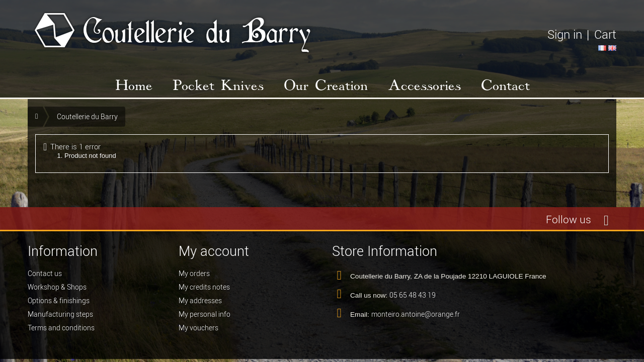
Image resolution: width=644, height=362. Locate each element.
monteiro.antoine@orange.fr (416, 314)
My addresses (200, 301)
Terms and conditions (61, 328)
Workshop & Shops (57, 287)
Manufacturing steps (60, 314)
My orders (194, 274)
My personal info (205, 314)
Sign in (565, 34)
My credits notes (204, 287)
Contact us (45, 274)
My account (214, 251)
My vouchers (198, 328)
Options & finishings (59, 301)
